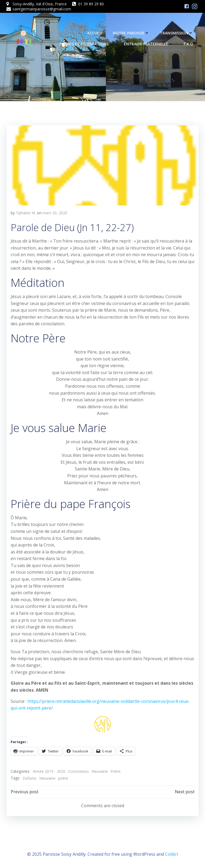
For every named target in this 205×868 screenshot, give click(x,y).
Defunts (29, 778)
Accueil (95, 33)
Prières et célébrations (87, 44)
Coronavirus (78, 771)
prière (63, 778)
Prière (115, 771)
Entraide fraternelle (149, 44)
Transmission (177, 33)
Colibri (172, 854)
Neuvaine (99, 771)
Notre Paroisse (131, 33)
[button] (102, 165)
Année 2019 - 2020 (49, 771)
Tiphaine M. (25, 213)
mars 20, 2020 (55, 213)
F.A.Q (189, 44)
